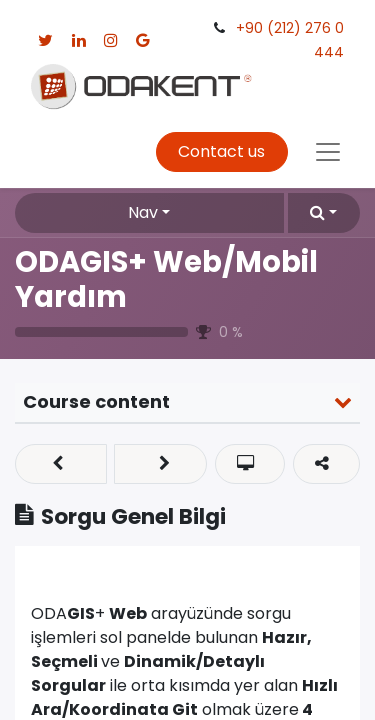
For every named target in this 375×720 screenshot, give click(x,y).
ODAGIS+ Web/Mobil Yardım (166, 279)
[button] (324, 213)
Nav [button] (143, 212)
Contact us (221, 151)
